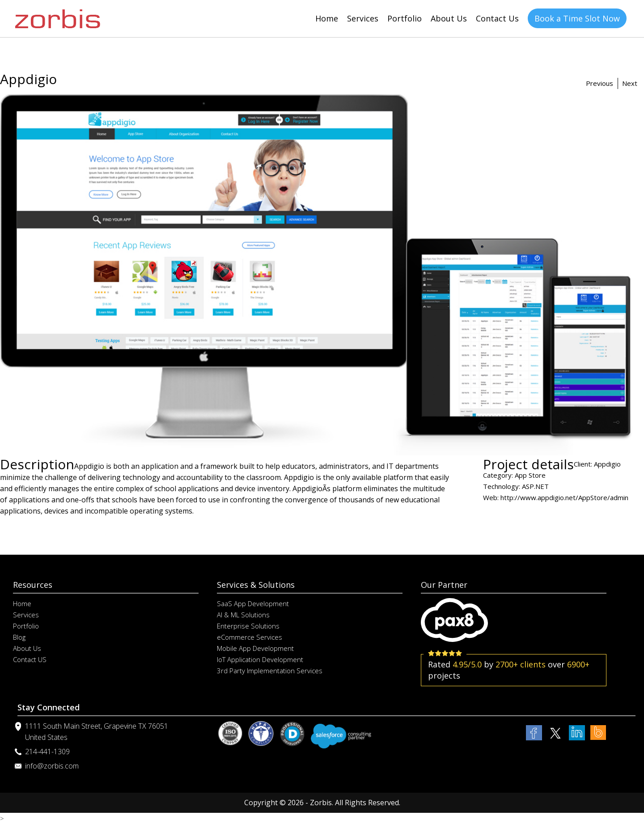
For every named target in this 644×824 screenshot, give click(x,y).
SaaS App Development (253, 603)
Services (363, 18)
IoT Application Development (260, 659)
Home (327, 18)
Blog (19, 637)
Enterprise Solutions (248, 626)
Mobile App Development (255, 648)
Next (630, 83)
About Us (449, 18)
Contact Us (497, 18)
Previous (600, 83)
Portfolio (405, 18)
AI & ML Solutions (243, 615)
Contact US (30, 659)
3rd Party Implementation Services (270, 671)
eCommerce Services (250, 637)
